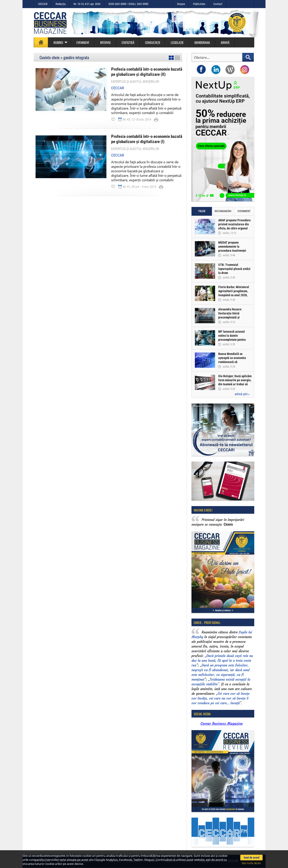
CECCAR (43, 4)
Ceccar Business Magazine (222, 723)
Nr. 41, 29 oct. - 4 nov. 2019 (139, 186)
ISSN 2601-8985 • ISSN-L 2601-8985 (128, 4)
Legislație (177, 42)
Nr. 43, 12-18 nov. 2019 (137, 119)
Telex (202, 211)
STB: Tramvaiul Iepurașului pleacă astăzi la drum (234, 269)
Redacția (61, 4)
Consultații (153, 42)
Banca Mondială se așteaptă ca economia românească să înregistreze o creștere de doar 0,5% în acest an (235, 362)
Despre (181, 4)
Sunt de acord (251, 858)
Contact (218, 4)
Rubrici (61, 42)
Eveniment (83, 42)
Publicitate (199, 4)
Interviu (105, 42)
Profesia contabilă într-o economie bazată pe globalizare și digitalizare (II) (147, 72)
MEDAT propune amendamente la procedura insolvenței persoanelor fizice (232, 249)
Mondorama (202, 42)
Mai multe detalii (251, 863)
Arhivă (225, 42)
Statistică (128, 42)
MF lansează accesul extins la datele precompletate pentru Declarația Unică (232, 338)
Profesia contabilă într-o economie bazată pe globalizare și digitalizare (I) (147, 139)
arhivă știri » (242, 394)
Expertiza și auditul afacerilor (135, 81)
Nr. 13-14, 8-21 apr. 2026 (87, 4)
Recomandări (223, 211)
